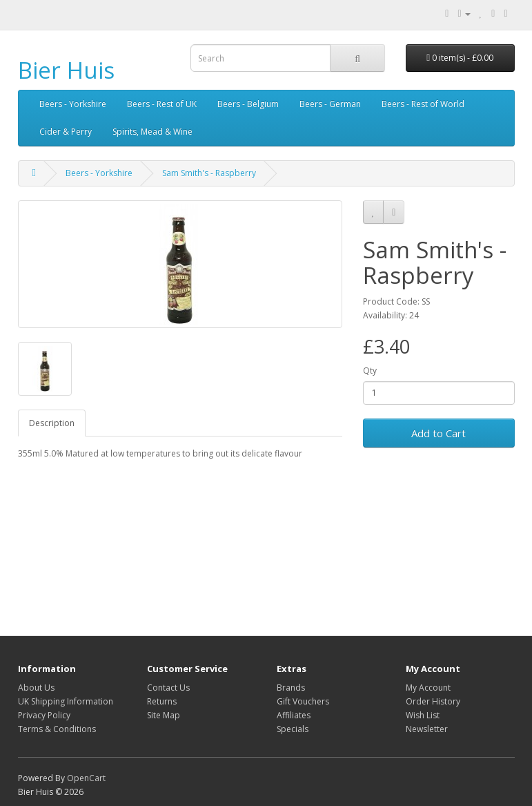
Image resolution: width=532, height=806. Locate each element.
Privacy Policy (44, 715)
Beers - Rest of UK (162, 104)
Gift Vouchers (303, 701)
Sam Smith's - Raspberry (209, 173)
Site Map (164, 715)
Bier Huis (66, 70)
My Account (428, 688)
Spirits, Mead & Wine (152, 132)
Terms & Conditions (57, 729)
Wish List (423, 715)
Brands (291, 688)
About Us (36, 688)
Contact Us (168, 688)
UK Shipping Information (66, 701)
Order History (433, 701)
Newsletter (427, 729)
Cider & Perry (66, 132)
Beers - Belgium (248, 104)
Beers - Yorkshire (73, 104)
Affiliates (294, 715)
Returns (162, 701)
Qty (370, 371)
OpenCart (86, 778)
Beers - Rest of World (423, 104)
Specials (293, 729)
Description (52, 423)
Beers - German (330, 104)
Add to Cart (439, 433)
